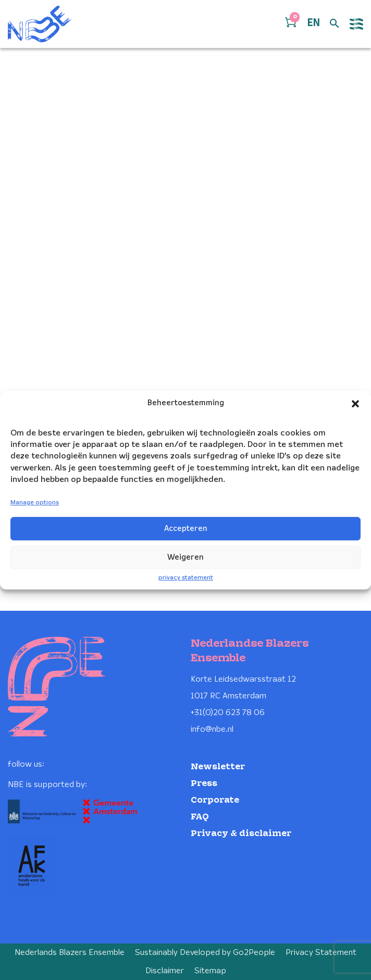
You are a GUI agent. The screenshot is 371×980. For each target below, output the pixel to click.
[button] (355, 404)
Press (204, 784)
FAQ (200, 817)
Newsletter (218, 767)
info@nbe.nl (212, 729)
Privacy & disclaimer (241, 834)
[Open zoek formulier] (335, 24)
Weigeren (185, 558)
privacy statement (186, 578)
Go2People (254, 953)
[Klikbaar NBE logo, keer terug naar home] (40, 24)
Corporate (215, 800)
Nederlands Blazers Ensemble (70, 953)
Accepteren (186, 529)
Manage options (35, 503)
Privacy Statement (321, 953)
